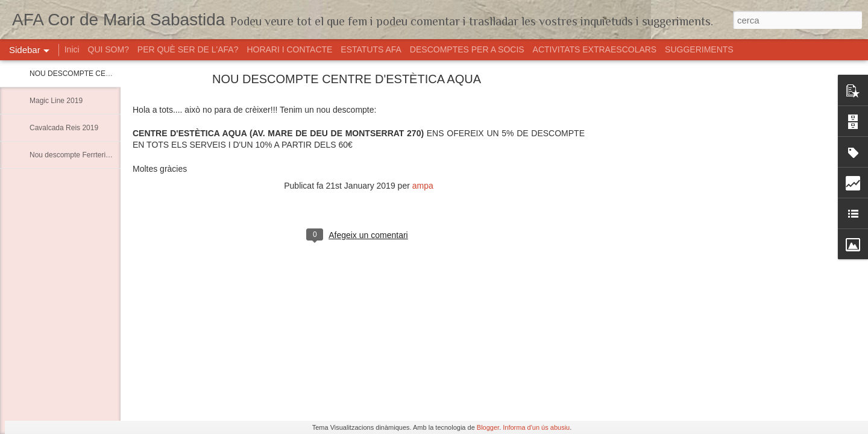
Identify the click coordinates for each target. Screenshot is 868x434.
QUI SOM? (108, 49)
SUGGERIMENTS (699, 49)
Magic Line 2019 (56, 101)
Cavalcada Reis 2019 (64, 128)
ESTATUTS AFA (371, 49)
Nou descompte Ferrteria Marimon (85, 155)
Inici (72, 49)
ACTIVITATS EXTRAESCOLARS (596, 49)
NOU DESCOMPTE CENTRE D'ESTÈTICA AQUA (110, 74)
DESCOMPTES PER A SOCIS (467, 49)
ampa (423, 186)
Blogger (488, 427)
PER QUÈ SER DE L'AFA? (188, 49)
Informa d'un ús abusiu (536, 427)
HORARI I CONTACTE (289, 49)
